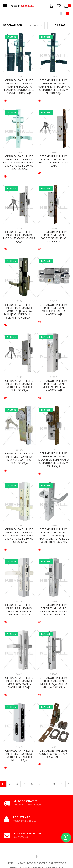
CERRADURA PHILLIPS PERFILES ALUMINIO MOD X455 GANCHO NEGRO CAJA (19, 755)
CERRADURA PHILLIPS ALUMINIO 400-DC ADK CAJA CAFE (54, 754)
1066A (19, 153)
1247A (19, 228)
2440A (54, 526)
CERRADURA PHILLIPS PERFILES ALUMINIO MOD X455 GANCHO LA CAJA (54, 161)
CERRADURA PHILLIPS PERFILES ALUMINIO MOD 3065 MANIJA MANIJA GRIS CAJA (19, 682)
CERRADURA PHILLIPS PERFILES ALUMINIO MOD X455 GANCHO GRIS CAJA (19, 237)
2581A (19, 747)
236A (54, 450)
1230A (54, 153)
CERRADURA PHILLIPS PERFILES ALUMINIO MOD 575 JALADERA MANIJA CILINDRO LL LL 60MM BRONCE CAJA (19, 311)
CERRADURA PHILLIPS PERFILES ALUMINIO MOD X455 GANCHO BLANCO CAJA (19, 385)
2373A (19, 526)
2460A (19, 674)
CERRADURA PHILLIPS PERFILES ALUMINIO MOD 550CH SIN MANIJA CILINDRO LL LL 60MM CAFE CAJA (54, 460)
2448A (54, 601)
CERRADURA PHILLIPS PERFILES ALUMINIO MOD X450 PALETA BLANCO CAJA (54, 309)
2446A (19, 601)
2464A (54, 674)
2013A (19, 450)
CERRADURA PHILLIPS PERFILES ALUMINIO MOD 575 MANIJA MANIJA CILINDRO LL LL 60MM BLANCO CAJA (19, 162)
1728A (19, 301)
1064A (19, 77)
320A (54, 747)
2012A (54, 377)
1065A (54, 77)
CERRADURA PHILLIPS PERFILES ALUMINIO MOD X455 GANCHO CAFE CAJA (54, 237)
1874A (19, 377)
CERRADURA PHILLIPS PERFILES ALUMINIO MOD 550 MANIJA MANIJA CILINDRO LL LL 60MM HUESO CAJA (19, 536)
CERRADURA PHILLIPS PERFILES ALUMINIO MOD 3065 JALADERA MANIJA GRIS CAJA (54, 682)
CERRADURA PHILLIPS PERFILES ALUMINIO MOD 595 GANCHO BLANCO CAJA (19, 458)
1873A (54, 301)
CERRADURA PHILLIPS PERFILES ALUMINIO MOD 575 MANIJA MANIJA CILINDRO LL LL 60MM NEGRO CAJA (54, 87)
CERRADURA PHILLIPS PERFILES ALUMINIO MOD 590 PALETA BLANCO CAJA (54, 385)
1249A (54, 228)
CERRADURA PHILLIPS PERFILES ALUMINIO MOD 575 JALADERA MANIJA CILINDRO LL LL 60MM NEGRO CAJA (19, 87)
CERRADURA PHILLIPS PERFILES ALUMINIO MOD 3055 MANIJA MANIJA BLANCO (19, 610)
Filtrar (60, 25)
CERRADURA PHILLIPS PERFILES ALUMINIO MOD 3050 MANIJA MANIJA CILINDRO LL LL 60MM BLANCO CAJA (54, 536)
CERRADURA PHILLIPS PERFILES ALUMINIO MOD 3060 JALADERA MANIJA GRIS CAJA (54, 610)
